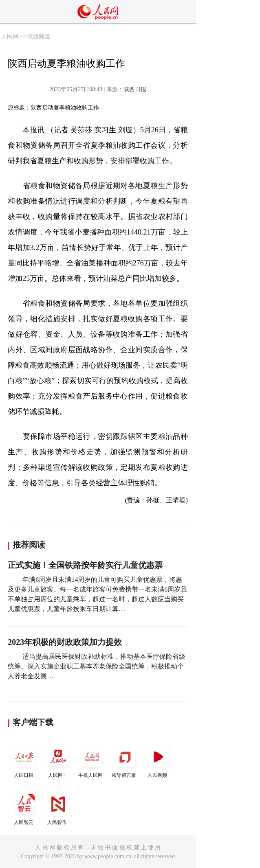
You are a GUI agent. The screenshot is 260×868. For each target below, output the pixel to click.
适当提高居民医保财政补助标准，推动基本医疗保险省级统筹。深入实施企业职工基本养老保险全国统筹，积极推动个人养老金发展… (97, 666)
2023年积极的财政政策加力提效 (65, 642)
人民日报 (24, 760)
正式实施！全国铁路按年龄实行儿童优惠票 (85, 565)
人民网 (10, 36)
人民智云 (24, 808)
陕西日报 (135, 89)
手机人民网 (91, 760)
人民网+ (58, 760)
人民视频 (158, 760)
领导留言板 (125, 760)
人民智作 (58, 808)
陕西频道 (39, 36)
